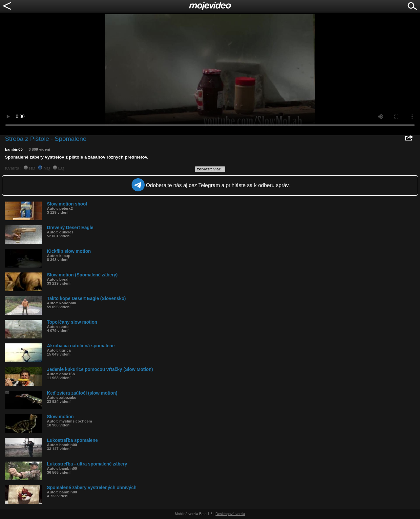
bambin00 (14, 149)
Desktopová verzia (231, 514)
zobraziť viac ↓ (211, 169)
